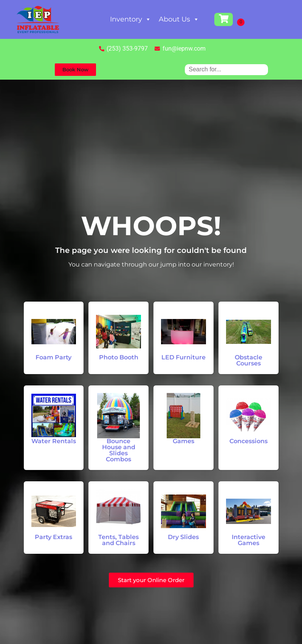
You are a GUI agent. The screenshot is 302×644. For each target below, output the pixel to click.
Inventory (131, 19)
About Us (179, 19)
